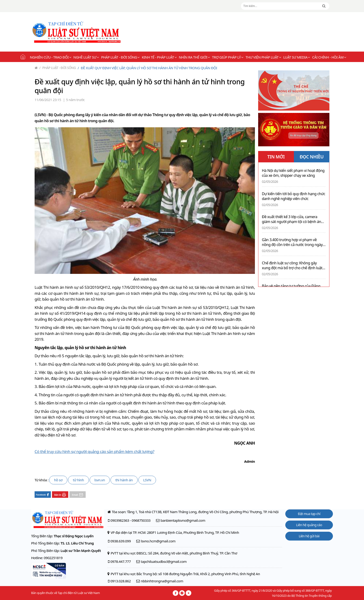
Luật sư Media (297, 57)
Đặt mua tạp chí (309, 514)
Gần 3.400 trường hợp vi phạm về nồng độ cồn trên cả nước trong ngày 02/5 (292, 242)
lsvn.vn (100, 480)
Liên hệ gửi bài (309, 536)
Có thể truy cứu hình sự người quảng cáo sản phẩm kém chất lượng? (94, 451)
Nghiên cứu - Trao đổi (51, 57)
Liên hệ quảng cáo (309, 525)
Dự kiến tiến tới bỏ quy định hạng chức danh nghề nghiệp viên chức (294, 196)
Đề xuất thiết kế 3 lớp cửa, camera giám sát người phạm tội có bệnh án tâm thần (291, 219)
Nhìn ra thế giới (194, 57)
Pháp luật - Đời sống (120, 57)
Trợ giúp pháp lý (228, 57)
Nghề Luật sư (86, 57)
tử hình (78, 480)
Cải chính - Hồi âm (329, 57)
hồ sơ (58, 480)
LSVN (147, 480)
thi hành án (124, 480)
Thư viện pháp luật (263, 57)
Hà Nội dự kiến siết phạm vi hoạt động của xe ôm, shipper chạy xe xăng (293, 173)
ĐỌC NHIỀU (312, 157)
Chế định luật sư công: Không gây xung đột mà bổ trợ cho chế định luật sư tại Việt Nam (292, 266)
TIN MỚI (276, 157)
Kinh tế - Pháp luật (159, 57)
